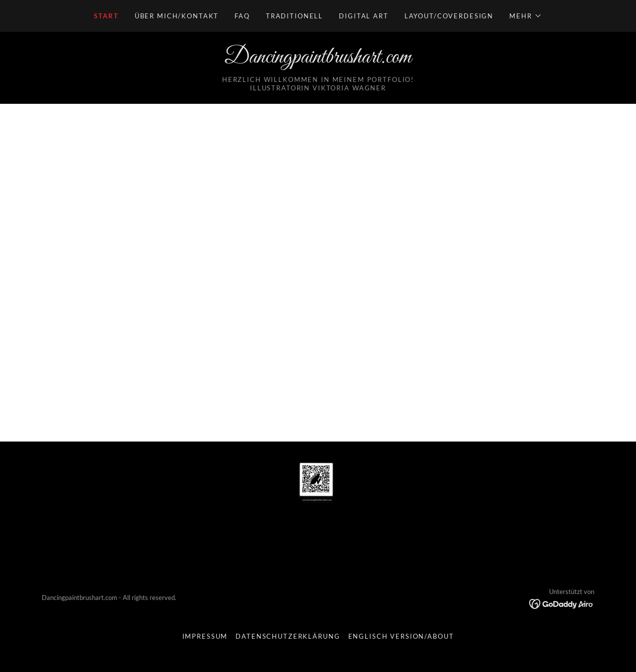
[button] (525, 16)
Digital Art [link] (363, 16)
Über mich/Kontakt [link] (177, 16)
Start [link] (106, 16)
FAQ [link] (242, 16)
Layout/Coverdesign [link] (449, 16)
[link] (318, 60)
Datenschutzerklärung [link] (288, 636)
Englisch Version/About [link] (401, 636)
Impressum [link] (205, 636)
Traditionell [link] (294, 16)
